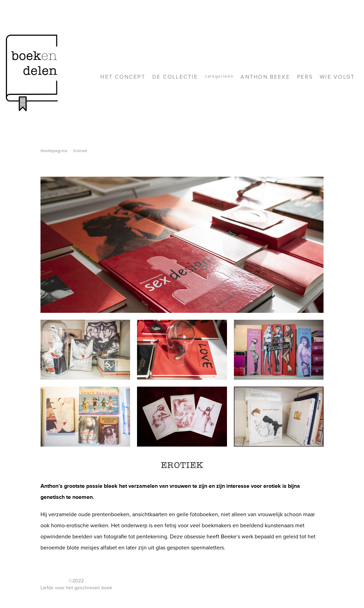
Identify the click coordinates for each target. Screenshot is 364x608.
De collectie (175, 77)
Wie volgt (337, 77)
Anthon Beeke (265, 77)
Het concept (123, 77)
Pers (305, 77)
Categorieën (219, 76)
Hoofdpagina (54, 151)
